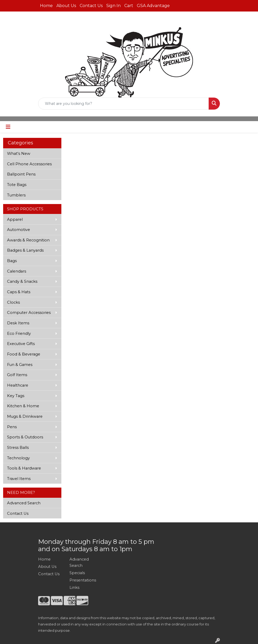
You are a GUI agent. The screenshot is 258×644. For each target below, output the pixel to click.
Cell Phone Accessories (29, 164)
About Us (66, 6)
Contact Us (91, 6)
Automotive (19, 230)
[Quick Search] (124, 104)
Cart (129, 6)
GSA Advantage (153, 6)
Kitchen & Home (23, 406)
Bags (12, 261)
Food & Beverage (24, 354)
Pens (12, 427)
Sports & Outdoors (25, 437)
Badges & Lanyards (25, 250)
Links (74, 587)
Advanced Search (24, 503)
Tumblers (16, 195)
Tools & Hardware (24, 468)
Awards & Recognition (28, 240)
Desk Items (18, 323)
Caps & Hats (19, 292)
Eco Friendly (19, 334)
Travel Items (19, 479)
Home (46, 6)
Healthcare (18, 385)
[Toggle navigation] (8, 127)
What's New (19, 154)
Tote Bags (17, 185)
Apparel (15, 219)
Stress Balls (18, 448)
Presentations (82, 580)
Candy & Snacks (22, 281)
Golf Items (17, 375)
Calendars (17, 271)
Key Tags (16, 396)
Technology (18, 458)
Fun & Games (20, 365)
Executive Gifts (21, 344)
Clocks (13, 302)
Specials (77, 573)
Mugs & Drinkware (25, 416)
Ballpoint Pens (21, 174)
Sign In (113, 6)
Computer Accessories (29, 313)
